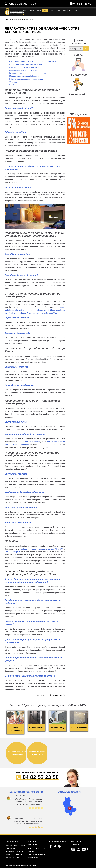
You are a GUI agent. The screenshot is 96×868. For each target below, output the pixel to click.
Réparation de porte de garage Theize (24, 67)
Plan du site (33, 849)
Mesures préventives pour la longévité (24, 76)
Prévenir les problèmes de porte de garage (26, 79)
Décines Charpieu (12, 552)
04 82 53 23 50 (82, 4)
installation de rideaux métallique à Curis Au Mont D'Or (41, 549)
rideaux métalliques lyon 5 (38, 310)
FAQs (12, 85)
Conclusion (14, 82)
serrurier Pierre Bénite (56, 442)
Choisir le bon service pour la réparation (25, 70)
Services (9, 851)
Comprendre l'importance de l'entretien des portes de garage (33, 62)
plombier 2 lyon (21, 865)
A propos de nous (39, 854)
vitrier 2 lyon (31, 865)
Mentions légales (34, 857)
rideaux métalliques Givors (48, 313)
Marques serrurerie (13, 857)
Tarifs (30, 854)
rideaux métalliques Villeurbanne (24, 313)
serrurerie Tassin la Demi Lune (17, 445)
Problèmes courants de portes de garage (26, 64)
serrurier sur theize (33, 442)
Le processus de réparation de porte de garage (28, 73)
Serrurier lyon (11, 846)
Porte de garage (19, 851)
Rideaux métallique (14, 854)
